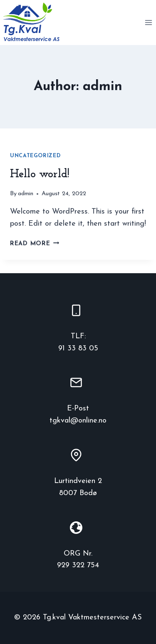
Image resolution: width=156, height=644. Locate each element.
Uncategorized (35, 156)
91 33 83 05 (78, 348)
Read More (35, 244)
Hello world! (40, 174)
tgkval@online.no (78, 421)
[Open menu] (148, 22)
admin (26, 194)
